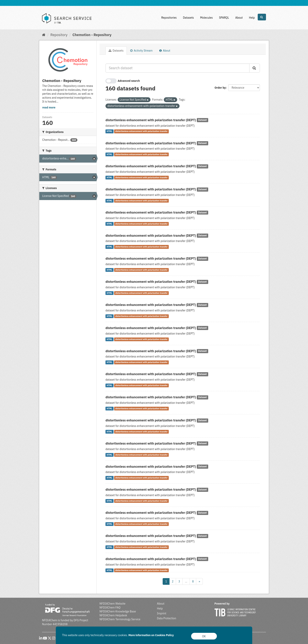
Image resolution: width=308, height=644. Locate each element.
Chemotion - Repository (92, 35)
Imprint (162, 613)
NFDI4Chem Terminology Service (120, 619)
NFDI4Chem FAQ (110, 608)
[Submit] (255, 68)
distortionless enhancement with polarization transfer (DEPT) (151, 120)
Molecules (206, 18)
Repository (59, 35)
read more (49, 107)
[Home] (44, 35)
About (239, 18)
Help (252, 18)
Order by (220, 88)
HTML (109, 131)
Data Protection (167, 618)
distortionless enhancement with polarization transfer (141, 131)
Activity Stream (141, 51)
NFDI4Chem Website (113, 604)
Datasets (188, 18)
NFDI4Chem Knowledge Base (118, 611)
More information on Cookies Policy (151, 635)
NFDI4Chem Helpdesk (113, 615)
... (186, 581)
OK (204, 636)
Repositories (169, 18)
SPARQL (224, 18)
